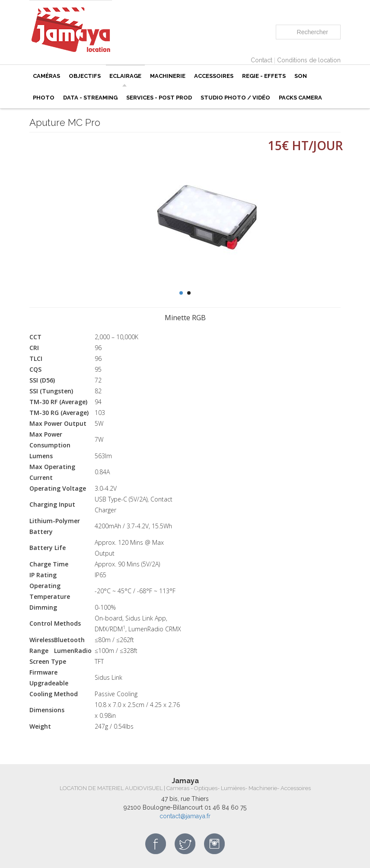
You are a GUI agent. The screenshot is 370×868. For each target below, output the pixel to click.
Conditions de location (309, 60)
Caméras (46, 76)
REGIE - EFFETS (264, 76)
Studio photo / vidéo (235, 98)
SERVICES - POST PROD (159, 98)
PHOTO (44, 98)
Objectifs (85, 76)
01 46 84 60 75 (225, 807)
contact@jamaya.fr (185, 816)
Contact (262, 60)
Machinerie (168, 76)
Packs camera (300, 98)
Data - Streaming (90, 98)
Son (301, 76)
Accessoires (214, 76)
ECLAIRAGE (125, 76)
